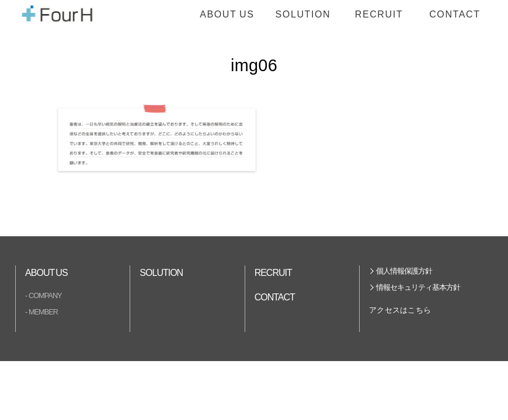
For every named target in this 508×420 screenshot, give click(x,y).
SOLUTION (303, 14)
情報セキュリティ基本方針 (418, 287)
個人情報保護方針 (404, 271)
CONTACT (455, 14)
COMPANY (45, 295)
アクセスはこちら (400, 310)
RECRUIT (379, 14)
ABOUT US (227, 14)
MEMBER (43, 312)
